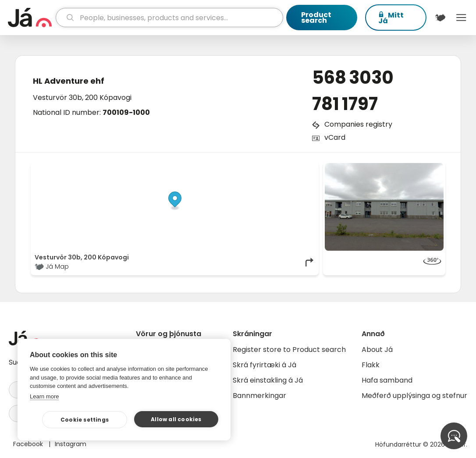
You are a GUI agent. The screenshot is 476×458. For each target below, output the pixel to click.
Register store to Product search (289, 350)
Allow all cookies (176, 419)
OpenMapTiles (298, 167)
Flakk (371, 365)
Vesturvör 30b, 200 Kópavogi (82, 98)
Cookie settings (85, 420)
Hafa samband (387, 380)
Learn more (44, 396)
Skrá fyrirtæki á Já (265, 365)
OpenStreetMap (256, 167)
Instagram (71, 444)
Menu (461, 18)
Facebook (29, 444)
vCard (335, 137)
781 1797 (345, 104)
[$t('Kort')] (440, 18)
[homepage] (31, 18)
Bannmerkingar (259, 396)
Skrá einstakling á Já (268, 380)
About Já (377, 350)
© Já (225, 167)
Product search (316, 18)
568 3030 (353, 78)
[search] (170, 18)
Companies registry (358, 124)
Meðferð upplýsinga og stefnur (414, 396)
